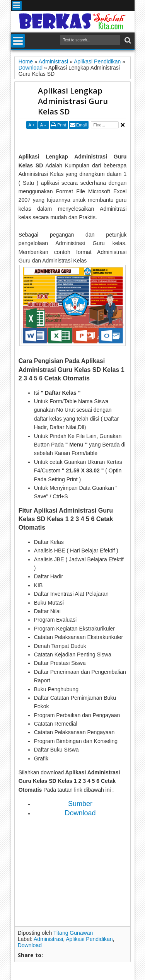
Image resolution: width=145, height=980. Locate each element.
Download (30, 945)
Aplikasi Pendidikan (89, 939)
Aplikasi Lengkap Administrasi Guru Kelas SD (73, 101)
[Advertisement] (82, 140)
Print (62, 125)
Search (127, 40)
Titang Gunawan (73, 933)
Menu (17, 6)
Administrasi (48, 939)
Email (82, 125)
